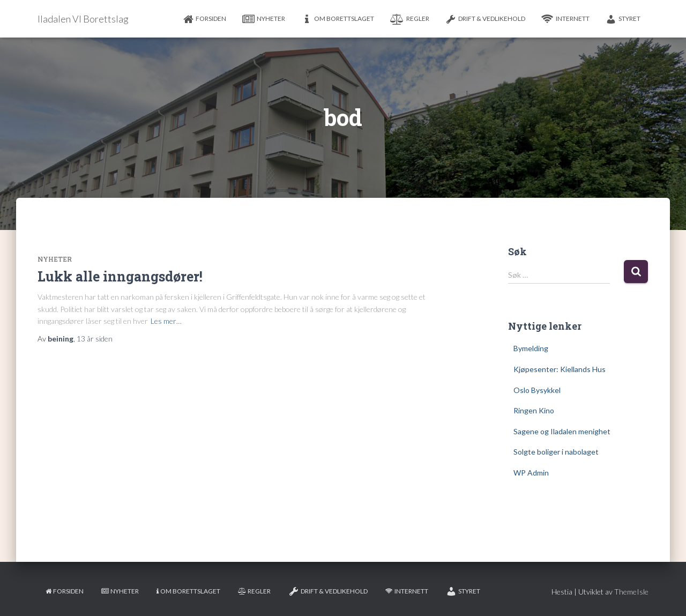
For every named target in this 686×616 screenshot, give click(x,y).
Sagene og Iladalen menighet (562, 431)
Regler (410, 19)
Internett (565, 19)
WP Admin (531, 473)
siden (95, 339)
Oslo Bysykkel (537, 390)
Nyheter (264, 19)
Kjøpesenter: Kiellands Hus (560, 369)
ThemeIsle (631, 592)
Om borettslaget (338, 19)
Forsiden (204, 19)
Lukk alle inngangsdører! (120, 276)
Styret (623, 19)
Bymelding (531, 348)
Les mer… (166, 321)
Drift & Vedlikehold (485, 19)
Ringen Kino (534, 410)
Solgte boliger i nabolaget (556, 452)
